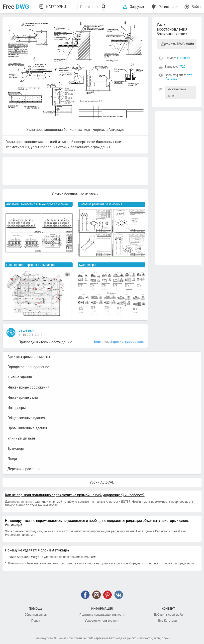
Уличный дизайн (21, 438)
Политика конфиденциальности (102, 615)
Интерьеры (17, 408)
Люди (12, 459)
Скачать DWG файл (178, 44)
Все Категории (168, 621)
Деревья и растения (24, 469)
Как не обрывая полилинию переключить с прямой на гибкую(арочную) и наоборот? (75, 495)
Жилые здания (20, 377)
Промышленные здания (27, 428)
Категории (56, 7)
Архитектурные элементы (29, 357)
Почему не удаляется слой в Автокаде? (37, 550)
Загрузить (138, 7)
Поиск (36, 621)
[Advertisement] (178, 188)
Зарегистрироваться (127, 342)
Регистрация (169, 7)
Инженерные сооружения (29, 387)
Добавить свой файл (168, 615)
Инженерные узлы (177, 92)
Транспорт (16, 448)
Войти (197, 7)
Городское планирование (28, 367)
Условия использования (102, 621)
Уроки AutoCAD (102, 482)
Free (16, 7)
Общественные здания (26, 418)
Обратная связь (36, 615)
